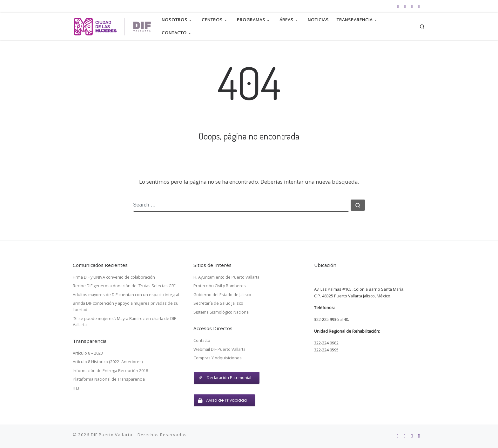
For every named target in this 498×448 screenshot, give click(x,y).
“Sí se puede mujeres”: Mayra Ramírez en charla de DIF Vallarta (124, 322)
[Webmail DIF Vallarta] (419, 6)
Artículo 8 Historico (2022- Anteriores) (108, 362)
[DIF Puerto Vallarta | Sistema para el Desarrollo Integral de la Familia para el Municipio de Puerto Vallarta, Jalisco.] (112, 25)
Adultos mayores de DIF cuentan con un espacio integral (126, 295)
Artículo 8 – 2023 (88, 353)
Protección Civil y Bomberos (220, 286)
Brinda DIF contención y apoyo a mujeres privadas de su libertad (126, 306)
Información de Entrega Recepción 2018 (110, 370)
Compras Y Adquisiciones (218, 358)
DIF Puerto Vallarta (112, 435)
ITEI (76, 388)
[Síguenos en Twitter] (412, 6)
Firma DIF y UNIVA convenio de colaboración (114, 277)
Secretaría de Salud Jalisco (218, 303)
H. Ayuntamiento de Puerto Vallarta (226, 277)
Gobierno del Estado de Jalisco (222, 295)
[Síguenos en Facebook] (405, 6)
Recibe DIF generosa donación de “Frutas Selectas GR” (124, 286)
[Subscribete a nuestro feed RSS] (398, 6)
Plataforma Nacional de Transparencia (109, 379)
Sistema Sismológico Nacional (222, 312)
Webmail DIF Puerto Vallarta (219, 349)
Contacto (202, 340)
